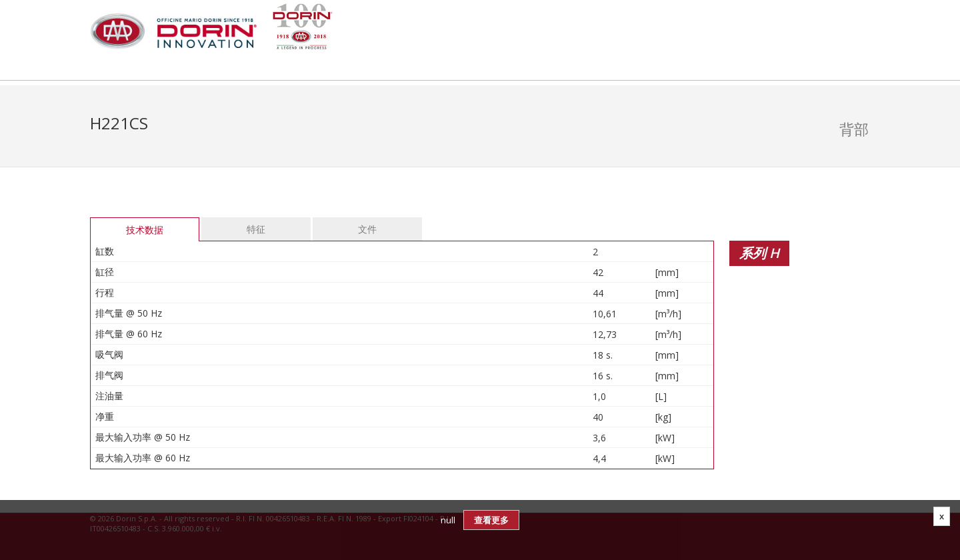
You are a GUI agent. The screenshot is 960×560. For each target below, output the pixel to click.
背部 (854, 129)
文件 (367, 229)
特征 (256, 229)
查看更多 (491, 520)
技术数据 (145, 230)
